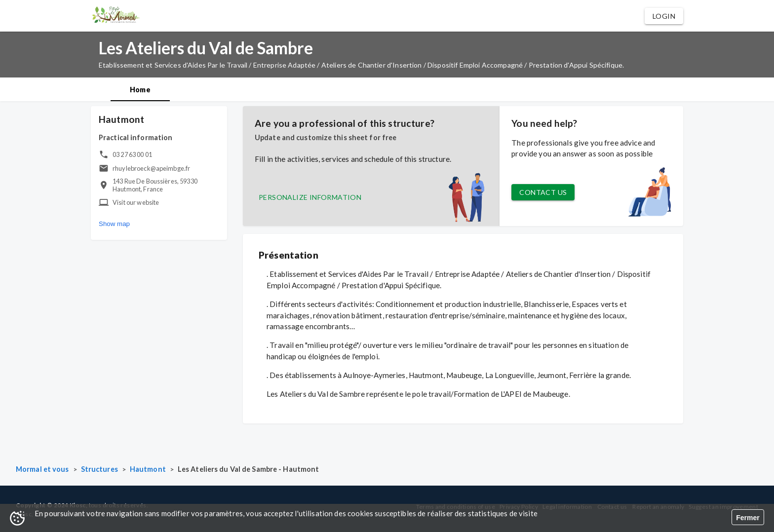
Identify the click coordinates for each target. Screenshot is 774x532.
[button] (664, 16)
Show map (114, 224)
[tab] (140, 89)
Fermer (748, 518)
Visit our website (136, 202)
